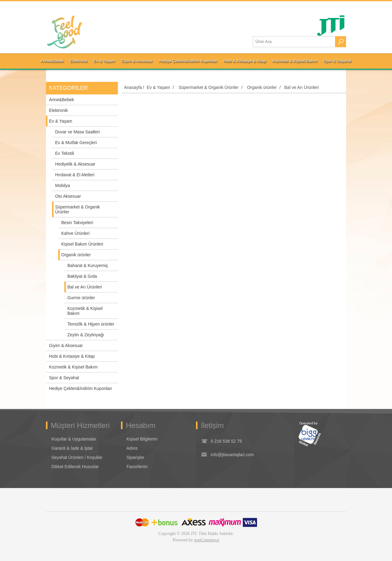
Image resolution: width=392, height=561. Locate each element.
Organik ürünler (76, 255)
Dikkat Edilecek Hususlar (75, 467)
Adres (132, 448)
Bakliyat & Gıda (82, 276)
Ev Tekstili (65, 153)
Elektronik (58, 110)
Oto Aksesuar (68, 196)
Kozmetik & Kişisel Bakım (85, 311)
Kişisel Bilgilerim (142, 439)
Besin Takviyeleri (77, 223)
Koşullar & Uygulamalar (74, 439)
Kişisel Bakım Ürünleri (82, 244)
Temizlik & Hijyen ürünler (91, 324)
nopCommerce (207, 540)
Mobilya (62, 185)
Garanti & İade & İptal (72, 448)
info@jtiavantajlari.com (232, 455)
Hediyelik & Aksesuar (75, 164)
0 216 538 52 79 (226, 441)
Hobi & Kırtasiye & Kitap (72, 356)
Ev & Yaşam (61, 121)
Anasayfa (133, 87)
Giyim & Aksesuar (66, 345)
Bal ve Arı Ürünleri (85, 287)
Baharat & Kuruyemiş (88, 265)
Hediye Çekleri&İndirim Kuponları (81, 388)
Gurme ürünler (81, 298)
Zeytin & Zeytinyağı (86, 335)
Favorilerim (137, 467)
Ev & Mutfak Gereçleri (76, 143)
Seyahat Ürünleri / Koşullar (77, 457)
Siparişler (135, 457)
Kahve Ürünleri (75, 233)
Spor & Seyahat (64, 378)
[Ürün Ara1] (294, 42)
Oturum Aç (62, 8)
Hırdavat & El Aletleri (75, 175)
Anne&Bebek (62, 100)
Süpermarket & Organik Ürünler (77, 209)
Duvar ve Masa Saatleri (77, 132)
